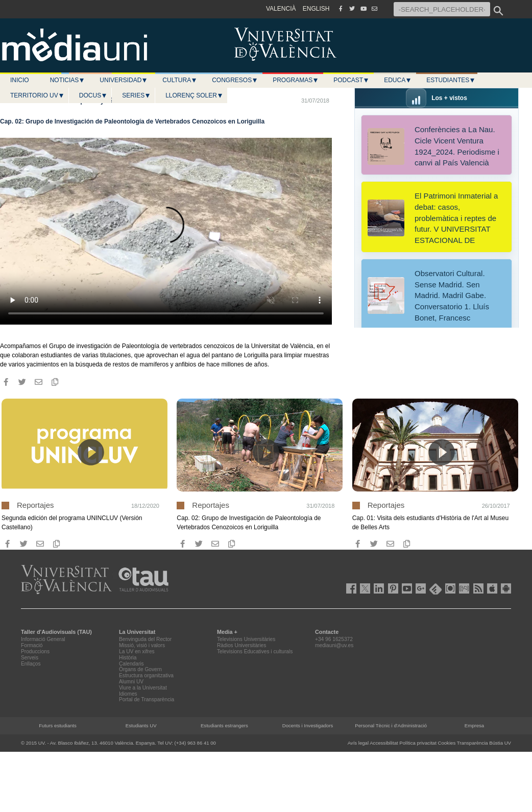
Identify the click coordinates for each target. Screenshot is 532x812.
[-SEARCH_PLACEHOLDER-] (442, 9)
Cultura (180, 80)
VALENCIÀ (281, 9)
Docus (93, 95)
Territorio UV (37, 95)
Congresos (235, 80)
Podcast (351, 80)
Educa (398, 80)
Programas (296, 80)
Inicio (20, 80)
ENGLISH (316, 9)
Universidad (124, 80)
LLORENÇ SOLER (194, 95)
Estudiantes (451, 80)
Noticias (68, 80)
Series (136, 95)
